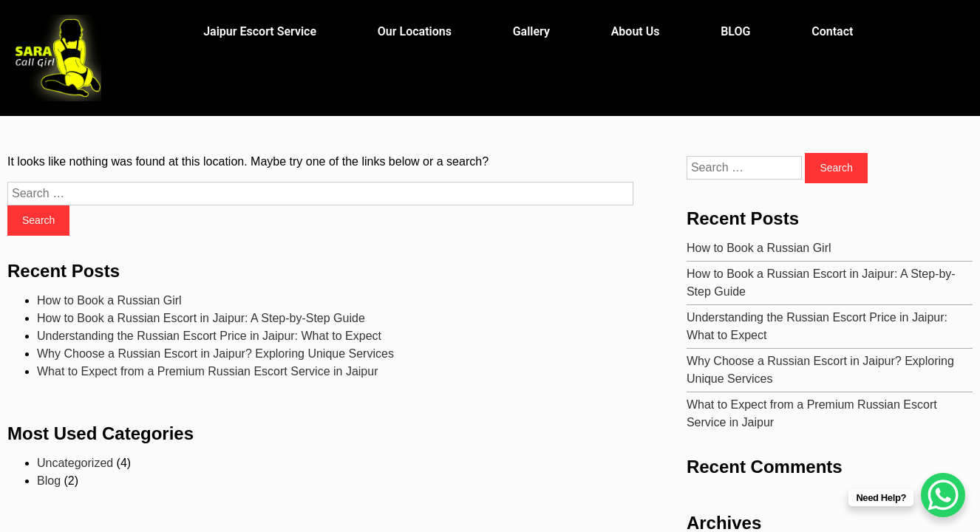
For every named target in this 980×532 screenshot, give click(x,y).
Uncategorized (75, 463)
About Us (636, 31)
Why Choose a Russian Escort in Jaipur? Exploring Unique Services (215, 354)
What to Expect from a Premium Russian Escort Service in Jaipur (208, 371)
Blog (49, 481)
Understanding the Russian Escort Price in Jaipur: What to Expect (209, 336)
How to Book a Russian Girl (109, 300)
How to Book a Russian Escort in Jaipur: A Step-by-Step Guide (201, 318)
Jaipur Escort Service (260, 31)
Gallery (531, 31)
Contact (832, 31)
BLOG (735, 31)
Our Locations (415, 31)
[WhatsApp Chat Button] (943, 495)
